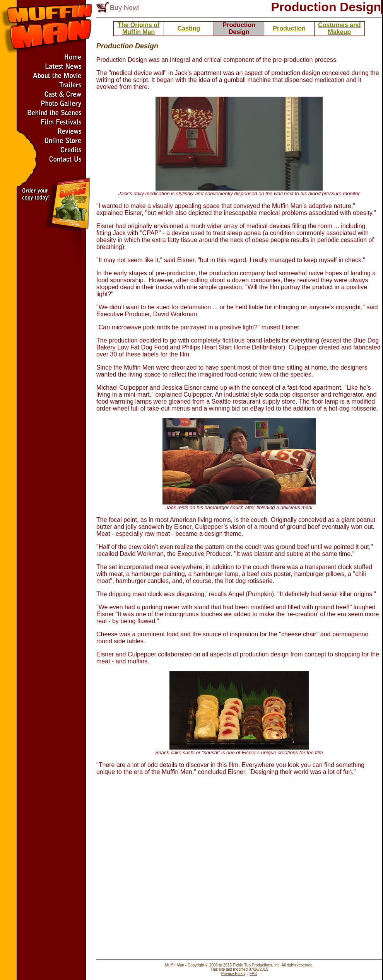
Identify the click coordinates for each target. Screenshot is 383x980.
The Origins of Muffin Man (138, 28)
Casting (189, 28)
